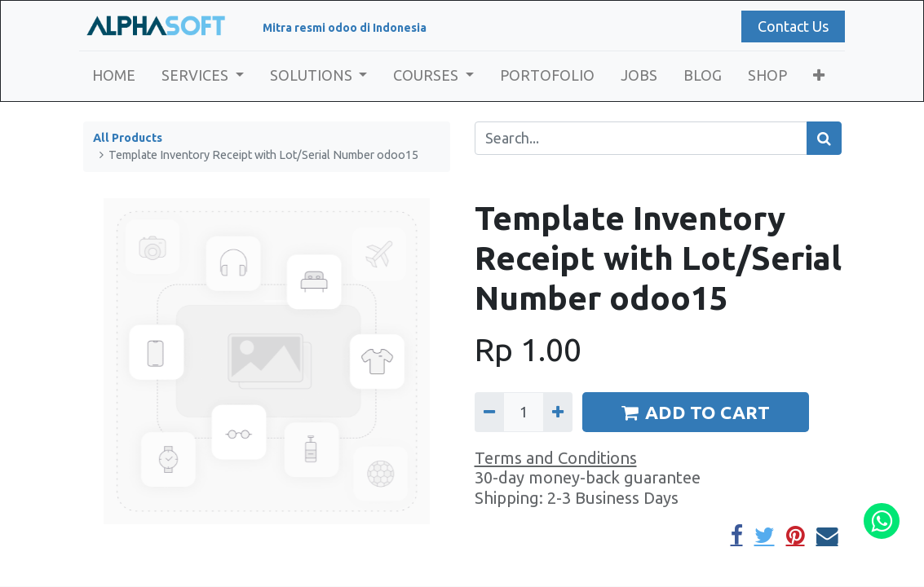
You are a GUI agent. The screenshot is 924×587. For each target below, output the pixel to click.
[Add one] (558, 412)
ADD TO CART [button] (696, 412)
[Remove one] (489, 412)
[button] (822, 75)
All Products (128, 138)
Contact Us (789, 26)
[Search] (824, 138)
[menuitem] (118, 75)
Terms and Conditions (556, 458)
